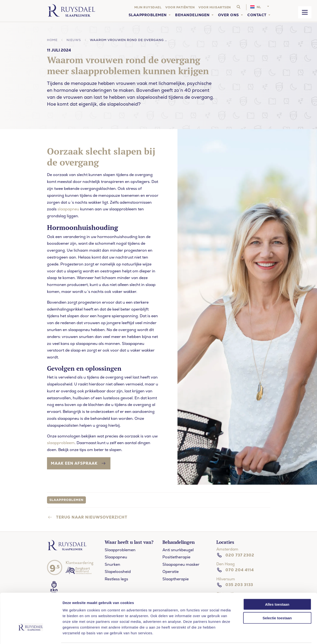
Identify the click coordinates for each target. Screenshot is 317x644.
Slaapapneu (116, 557)
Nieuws (74, 40)
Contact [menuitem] (257, 15)
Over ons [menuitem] (229, 15)
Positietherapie (176, 557)
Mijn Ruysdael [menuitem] (148, 7)
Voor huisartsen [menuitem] (215, 7)
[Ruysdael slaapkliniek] (68, 550)
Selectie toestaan (277, 600)
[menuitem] (260, 7)
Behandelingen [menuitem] (192, 15)
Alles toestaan (277, 587)
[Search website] (239, 7)
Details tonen (282, 635)
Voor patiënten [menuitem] (180, 7)
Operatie (171, 572)
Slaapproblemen (120, 550)
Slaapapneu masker (181, 564)
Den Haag (226, 564)
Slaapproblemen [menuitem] (148, 15)
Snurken (112, 564)
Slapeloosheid (118, 572)
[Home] (71, 10)
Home (52, 40)
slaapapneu (68, 209)
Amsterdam (227, 549)
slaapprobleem (61, 443)
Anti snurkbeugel (178, 550)
